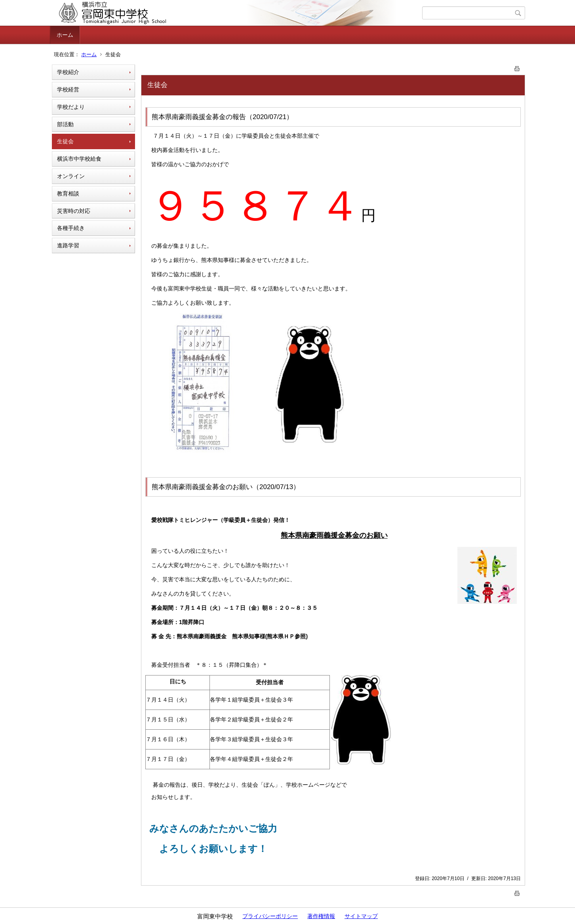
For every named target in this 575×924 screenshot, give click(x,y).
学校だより (71, 107)
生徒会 (65, 141)
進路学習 (68, 245)
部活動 (65, 124)
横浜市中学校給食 (79, 159)
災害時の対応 (74, 211)
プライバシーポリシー (270, 916)
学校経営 (68, 89)
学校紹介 (68, 72)
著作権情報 (321, 916)
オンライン (71, 176)
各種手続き (71, 228)
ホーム (65, 35)
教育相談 (68, 194)
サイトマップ (361, 916)
